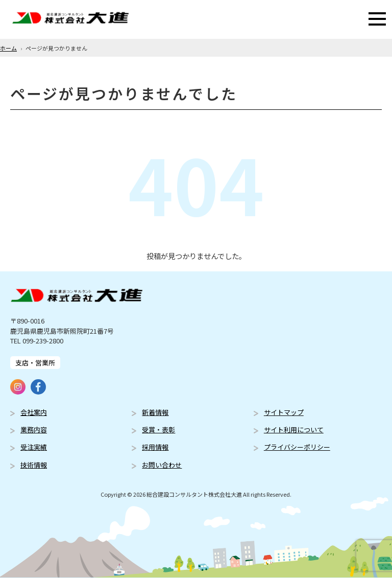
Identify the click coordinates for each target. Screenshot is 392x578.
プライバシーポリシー (297, 447)
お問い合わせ (162, 465)
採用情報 (155, 447)
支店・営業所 (35, 363)
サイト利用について (294, 430)
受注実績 (34, 447)
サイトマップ (284, 412)
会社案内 (34, 412)
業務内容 (34, 430)
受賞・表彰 (158, 430)
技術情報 (34, 465)
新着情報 (155, 412)
